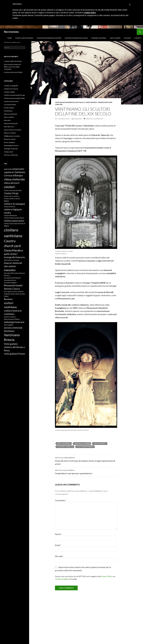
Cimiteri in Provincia (11, 89)
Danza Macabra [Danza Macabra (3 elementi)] (13, 250)
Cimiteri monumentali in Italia (76, 38)
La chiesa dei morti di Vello (13, 72)
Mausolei (7, 120)
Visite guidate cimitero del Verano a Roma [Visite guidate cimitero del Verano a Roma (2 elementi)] (14, 347)
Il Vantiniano (91, 102)
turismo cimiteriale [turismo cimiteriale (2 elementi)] (13, 328)
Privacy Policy (107, 576)
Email (58, 545)
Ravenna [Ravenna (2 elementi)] (8, 299)
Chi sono (127, 38)
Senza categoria (9, 142)
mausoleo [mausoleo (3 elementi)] (10, 270)
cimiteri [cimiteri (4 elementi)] (10, 187)
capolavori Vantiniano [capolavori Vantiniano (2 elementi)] (15, 172)
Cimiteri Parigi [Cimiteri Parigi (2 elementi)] (11, 193)
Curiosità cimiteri (10, 105)
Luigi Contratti (100, 443)
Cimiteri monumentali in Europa (49, 38)
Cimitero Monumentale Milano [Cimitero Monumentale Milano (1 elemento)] (14, 218)
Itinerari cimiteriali (99, 38)
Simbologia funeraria (11, 146)
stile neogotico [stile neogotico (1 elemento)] (9, 325)
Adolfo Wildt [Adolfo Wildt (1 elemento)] (8, 169)
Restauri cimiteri (10, 139)
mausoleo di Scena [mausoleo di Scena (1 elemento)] (10, 280)
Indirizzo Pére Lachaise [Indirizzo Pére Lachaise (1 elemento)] (12, 260)
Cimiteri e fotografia (11, 86)
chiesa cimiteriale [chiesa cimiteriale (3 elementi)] (14, 179)
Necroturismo (11, 32)
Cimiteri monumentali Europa (14, 95)
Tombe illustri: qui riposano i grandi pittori (86, 472)
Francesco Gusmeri (82, 443)
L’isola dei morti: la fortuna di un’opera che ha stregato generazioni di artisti (86, 461)
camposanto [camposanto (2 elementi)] (18, 169)
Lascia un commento (95, 119)
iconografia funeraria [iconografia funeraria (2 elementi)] (14, 257)
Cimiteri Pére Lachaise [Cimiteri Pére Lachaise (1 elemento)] (11, 196)
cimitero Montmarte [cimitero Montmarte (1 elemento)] (10, 215)
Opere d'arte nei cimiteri (13, 130)
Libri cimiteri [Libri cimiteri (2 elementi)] (10, 266)
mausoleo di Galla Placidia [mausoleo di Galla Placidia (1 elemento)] (12, 278)
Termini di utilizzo (62, 579)
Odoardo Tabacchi (65, 447)
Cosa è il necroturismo (24, 38)
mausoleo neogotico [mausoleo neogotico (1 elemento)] (10, 283)
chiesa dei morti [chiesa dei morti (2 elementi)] (12, 183)
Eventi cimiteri (9, 108)
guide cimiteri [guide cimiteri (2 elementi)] (11, 254)
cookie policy (90, 13)
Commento (61, 500)
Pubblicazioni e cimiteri (12, 136)
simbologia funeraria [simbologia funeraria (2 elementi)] (14, 322)
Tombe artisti (9, 152)
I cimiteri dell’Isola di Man (13, 61)
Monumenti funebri (11, 123)
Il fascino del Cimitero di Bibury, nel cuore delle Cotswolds (12, 67)
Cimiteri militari (9, 92)
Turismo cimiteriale (11, 155)
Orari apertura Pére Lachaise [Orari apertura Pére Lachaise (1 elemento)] (14, 291)
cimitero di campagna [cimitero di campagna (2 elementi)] (14, 204)
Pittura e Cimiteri (10, 133)
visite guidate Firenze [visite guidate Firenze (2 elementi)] (14, 354)
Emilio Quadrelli (64, 443)
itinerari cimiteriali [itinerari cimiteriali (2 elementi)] (13, 263)
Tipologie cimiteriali (11, 149)
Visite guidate (115, 38)
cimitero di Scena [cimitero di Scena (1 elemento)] (10, 207)
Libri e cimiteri (9, 117)
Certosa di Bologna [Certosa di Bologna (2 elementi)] (13, 175)
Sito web (59, 556)
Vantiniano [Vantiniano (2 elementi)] (9, 331)
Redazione (78, 119)
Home (10, 38)
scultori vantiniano (85, 447)
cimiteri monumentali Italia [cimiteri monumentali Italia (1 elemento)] (13, 190)
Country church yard (11, 101)
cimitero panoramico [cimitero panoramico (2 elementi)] (14, 221)
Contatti (138, 38)
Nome (58, 534)
